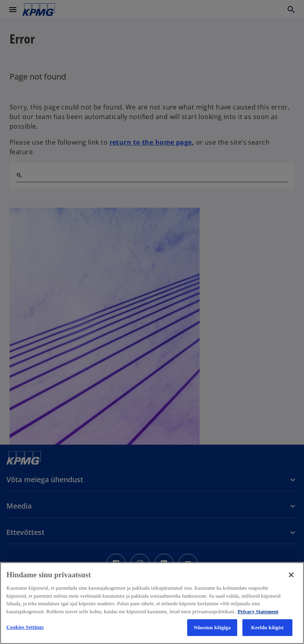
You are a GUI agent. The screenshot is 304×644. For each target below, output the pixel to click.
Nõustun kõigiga (212, 627)
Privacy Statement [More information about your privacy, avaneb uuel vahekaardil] (258, 611)
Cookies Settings (25, 627)
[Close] (291, 575)
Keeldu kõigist (268, 627)
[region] (152, 603)
